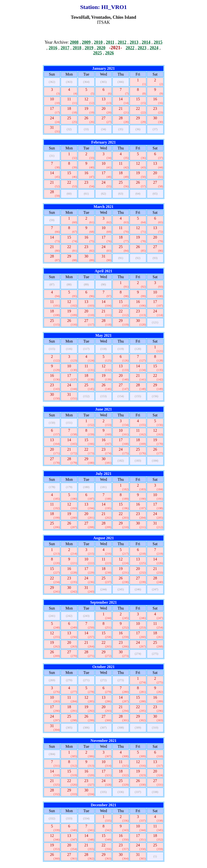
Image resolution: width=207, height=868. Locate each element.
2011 (110, 42)
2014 (146, 42)
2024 (154, 48)
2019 (89, 48)
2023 (142, 48)
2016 (53, 48)
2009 (86, 42)
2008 (74, 42)
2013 (134, 42)
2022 (130, 48)
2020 (101, 48)
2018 (77, 48)
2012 (122, 42)
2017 (65, 48)
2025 (98, 53)
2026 (109, 53)
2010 (98, 42)
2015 (158, 42)
